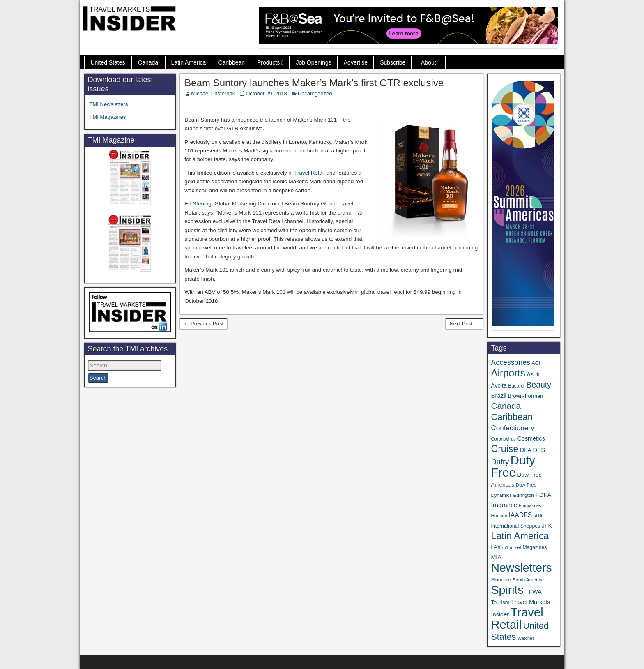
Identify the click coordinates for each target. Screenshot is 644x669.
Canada (148, 62)
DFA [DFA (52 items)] (526, 450)
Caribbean (231, 62)
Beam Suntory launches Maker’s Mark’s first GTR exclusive (314, 83)
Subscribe (393, 62)
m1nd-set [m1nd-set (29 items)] (512, 547)
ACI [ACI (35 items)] (536, 363)
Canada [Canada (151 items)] (506, 406)
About (429, 62)
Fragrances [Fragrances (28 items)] (530, 505)
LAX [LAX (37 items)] (496, 547)
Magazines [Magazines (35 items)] (535, 547)
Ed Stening (198, 204)
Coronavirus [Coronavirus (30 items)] (503, 439)
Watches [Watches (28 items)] (526, 638)
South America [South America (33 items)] (528, 580)
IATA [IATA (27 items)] (538, 516)
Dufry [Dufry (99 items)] (500, 462)
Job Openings (313, 62)
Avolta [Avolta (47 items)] (499, 385)
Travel (302, 173)
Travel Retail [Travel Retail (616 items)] (517, 618)
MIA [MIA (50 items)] (496, 557)
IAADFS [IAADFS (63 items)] (520, 515)
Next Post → (464, 324)
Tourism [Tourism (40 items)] (500, 602)
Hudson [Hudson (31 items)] (499, 516)
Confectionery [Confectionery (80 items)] (512, 428)
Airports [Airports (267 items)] (508, 373)
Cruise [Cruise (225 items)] (505, 449)
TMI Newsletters (109, 104)
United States (108, 62)
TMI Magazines (108, 117)
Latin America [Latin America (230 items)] (520, 536)
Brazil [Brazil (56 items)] (498, 396)
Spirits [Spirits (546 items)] (507, 590)
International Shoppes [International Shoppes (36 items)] (515, 526)
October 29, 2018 (266, 93)
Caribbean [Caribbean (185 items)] (512, 417)
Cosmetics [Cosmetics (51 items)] (531, 438)
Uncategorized (315, 93)
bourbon (296, 151)
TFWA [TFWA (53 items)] (533, 592)
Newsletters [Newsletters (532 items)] (521, 567)
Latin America (189, 62)
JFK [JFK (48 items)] (547, 526)
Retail (318, 173)
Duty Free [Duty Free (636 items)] (513, 466)
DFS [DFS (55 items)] (539, 450)
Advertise (356, 62)
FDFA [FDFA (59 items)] (544, 495)
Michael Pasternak (213, 93)
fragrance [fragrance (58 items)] (504, 505)
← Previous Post (204, 324)
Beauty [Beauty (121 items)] (539, 385)
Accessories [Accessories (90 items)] (510, 362)
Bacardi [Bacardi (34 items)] (516, 386)
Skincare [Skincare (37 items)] (501, 580)
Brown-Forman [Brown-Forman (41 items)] (525, 396)
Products (268, 62)
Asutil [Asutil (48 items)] (534, 374)
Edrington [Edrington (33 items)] (524, 495)
